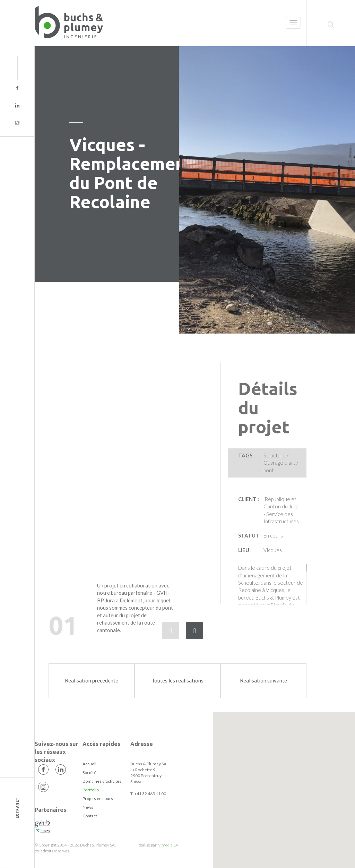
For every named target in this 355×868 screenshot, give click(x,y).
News (88, 807)
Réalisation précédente (92, 680)
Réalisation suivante (263, 680)
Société (89, 772)
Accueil (89, 764)
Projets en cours (98, 798)
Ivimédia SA (168, 845)
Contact (90, 816)
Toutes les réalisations (177, 680)
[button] (284, 783)
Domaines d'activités (102, 781)
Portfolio (91, 790)
